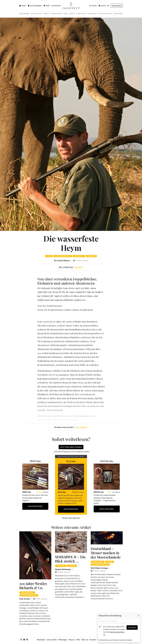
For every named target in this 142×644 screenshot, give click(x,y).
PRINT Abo (35, 461)
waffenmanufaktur (63, 256)
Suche (93, 6)
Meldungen (63, 640)
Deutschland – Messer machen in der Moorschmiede (106, 553)
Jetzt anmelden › (81, 427)
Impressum (101, 640)
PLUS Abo (71, 461)
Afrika (72, 14)
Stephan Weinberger (63, 569)
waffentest (79, 256)
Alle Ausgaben (35, 6)
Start (23, 6)
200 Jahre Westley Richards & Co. (33, 586)
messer (109, 562)
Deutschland (36, 14)
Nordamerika (56, 14)
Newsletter (41, 640)
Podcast (56, 6)
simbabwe (91, 256)
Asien (66, 14)
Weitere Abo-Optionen (71, 518)
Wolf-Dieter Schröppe (99, 568)
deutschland (98, 562)
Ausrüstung (81, 14)
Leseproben (118, 14)
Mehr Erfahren (35, 506)
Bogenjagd (92, 14)
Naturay (72, 640)
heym (49, 256)
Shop (47, 6)
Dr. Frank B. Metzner (62, 260)
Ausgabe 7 (79, 267)
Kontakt (93, 640)
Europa (46, 14)
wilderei (72, 566)
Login (102, 6)
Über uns (85, 640)
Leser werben (52, 640)
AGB (109, 640)
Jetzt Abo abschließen (71, 447)
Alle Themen (24, 14)
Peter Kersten (25, 599)
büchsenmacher (27, 592)
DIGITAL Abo (107, 461)
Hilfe (78, 640)
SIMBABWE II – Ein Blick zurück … (70, 559)
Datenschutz (117, 640)
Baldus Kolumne (105, 14)
